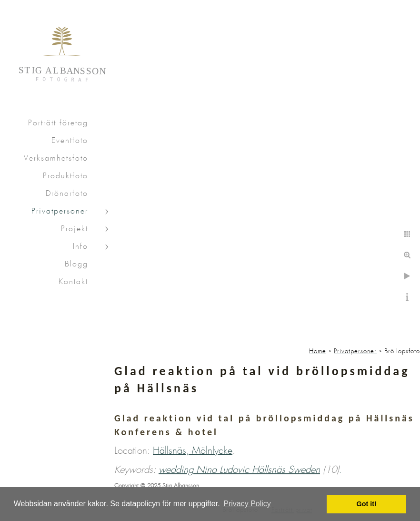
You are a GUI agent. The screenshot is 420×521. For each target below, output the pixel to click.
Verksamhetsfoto (56, 158)
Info (80, 247)
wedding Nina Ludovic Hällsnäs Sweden (239, 470)
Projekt (75, 229)
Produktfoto (65, 176)
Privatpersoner (60, 211)
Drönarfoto (67, 194)
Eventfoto (70, 141)
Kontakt (73, 282)
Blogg (76, 264)
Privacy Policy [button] (247, 504)
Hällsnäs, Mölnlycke (193, 451)
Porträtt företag (58, 123)
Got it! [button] (367, 504)
